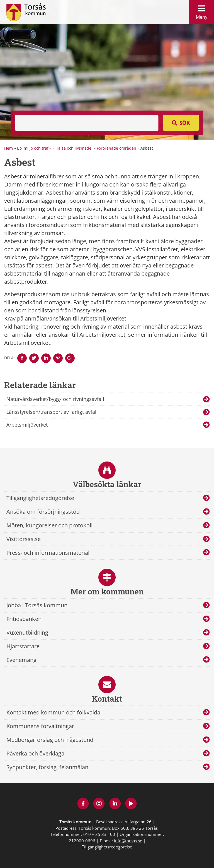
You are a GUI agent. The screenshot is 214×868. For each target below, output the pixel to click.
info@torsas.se (128, 841)
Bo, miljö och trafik (34, 148)
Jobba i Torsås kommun (37, 605)
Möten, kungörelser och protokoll (49, 525)
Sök (185, 123)
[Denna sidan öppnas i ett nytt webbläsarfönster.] (22, 358)
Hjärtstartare (23, 646)
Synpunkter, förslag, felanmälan (47, 767)
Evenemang (21, 660)
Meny (201, 11)
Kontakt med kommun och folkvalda (53, 712)
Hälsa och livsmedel (74, 148)
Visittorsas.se (24, 539)
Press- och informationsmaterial (48, 553)
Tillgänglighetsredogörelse (40, 498)
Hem (8, 148)
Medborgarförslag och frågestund (50, 740)
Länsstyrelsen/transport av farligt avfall (52, 412)
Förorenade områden (116, 148)
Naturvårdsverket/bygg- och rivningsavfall (55, 399)
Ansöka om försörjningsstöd (43, 512)
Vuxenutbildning (27, 633)
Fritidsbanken (24, 619)
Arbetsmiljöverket (27, 425)
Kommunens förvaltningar (40, 726)
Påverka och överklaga (35, 753)
